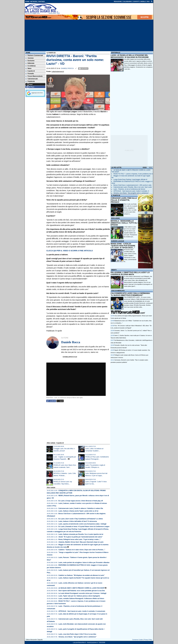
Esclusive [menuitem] (30, 61)
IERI (150, 168)
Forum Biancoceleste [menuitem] (34, 76)
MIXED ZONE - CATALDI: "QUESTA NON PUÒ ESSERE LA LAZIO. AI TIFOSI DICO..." (123, 246)
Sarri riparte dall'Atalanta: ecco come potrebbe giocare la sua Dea (82, 591)
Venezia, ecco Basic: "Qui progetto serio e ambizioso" (78, 637)
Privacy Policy (148, 640)
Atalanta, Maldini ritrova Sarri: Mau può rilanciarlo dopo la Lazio (81, 542)
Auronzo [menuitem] (30, 58)
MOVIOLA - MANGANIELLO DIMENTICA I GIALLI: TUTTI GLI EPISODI (124, 223)
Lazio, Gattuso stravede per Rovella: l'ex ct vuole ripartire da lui (81, 534)
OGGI (145, 168)
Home (28, 53)
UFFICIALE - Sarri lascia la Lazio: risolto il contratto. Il (131, 191)
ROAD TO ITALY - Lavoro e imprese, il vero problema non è (133, 174)
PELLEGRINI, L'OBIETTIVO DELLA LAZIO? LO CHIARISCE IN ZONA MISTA (130, 273)
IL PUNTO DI (116, 196)
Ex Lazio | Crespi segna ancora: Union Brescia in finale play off (81, 501)
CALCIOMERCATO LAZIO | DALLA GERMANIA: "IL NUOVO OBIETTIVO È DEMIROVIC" (130, 294)
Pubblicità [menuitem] (30, 81)
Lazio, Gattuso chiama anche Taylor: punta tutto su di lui (78, 511)
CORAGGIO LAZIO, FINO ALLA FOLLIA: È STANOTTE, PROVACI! (124, 200)
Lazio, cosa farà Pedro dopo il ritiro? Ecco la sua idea (77, 634)
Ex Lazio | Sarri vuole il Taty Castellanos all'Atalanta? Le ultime (81, 519)
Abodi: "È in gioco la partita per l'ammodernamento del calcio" (81, 537)
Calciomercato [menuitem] (32, 79)
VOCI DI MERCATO (118, 291)
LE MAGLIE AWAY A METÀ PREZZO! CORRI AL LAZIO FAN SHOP (81, 588)
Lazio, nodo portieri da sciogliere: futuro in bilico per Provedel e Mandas (84, 563)
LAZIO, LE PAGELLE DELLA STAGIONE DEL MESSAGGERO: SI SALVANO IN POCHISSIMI (130, 56)
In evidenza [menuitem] (31, 66)
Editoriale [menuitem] (30, 63)
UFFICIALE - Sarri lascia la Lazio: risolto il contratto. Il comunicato (82, 611)
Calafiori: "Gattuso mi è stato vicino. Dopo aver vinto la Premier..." (82, 550)
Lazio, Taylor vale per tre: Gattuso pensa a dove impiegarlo (79, 596)
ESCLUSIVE (115, 218)
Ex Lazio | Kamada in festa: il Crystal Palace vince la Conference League (84, 527)
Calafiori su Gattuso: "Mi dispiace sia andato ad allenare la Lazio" (82, 575)
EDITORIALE (116, 53)
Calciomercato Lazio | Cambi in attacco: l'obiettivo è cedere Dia (81, 508)
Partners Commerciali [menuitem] (34, 55)
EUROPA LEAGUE (118, 241)
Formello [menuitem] (30, 74)
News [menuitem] (29, 68)
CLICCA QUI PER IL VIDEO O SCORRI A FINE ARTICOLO (70, 251)
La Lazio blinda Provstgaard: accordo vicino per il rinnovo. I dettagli (82, 593)
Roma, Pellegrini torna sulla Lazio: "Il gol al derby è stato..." (79, 539)
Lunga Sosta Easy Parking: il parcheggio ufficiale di (130, 179)
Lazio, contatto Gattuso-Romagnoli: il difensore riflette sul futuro (81, 599)
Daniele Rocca (67, 68)
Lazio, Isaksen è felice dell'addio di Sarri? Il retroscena (78, 521)
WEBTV (114, 270)
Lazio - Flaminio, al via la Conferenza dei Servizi (129, 189)
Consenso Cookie (138, 640)
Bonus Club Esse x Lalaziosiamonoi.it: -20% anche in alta (132, 185)
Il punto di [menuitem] (30, 71)
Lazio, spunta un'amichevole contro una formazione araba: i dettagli (82, 524)
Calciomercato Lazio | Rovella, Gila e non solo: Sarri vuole (133, 187)
